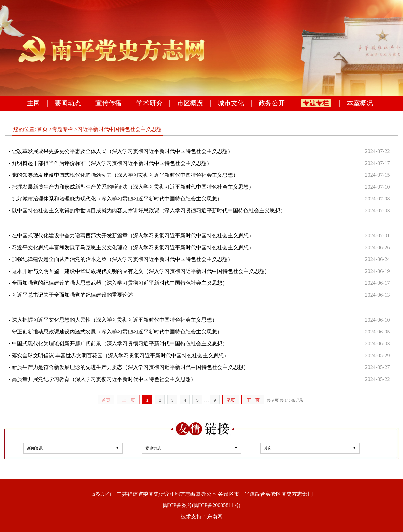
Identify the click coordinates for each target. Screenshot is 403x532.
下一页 (253, 400)
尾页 (231, 400)
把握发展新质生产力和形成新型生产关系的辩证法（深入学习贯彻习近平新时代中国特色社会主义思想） (133, 187)
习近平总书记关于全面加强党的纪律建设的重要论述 (72, 295)
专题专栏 (316, 103)
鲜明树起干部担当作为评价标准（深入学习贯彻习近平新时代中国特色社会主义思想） (112, 163)
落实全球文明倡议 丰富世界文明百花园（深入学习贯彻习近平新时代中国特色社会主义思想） (120, 355)
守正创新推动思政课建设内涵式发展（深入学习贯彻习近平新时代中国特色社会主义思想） (117, 332)
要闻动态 (68, 103)
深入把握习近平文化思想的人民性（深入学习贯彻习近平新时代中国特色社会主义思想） (114, 320)
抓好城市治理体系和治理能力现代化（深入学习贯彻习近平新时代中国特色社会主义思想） (117, 199)
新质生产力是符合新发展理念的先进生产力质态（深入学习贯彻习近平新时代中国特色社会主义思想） (130, 367)
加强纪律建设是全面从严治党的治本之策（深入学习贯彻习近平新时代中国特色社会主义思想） (122, 259)
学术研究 (149, 103)
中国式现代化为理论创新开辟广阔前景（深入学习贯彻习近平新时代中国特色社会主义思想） (120, 344)
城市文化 (231, 103)
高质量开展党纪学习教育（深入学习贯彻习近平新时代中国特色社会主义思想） (104, 379)
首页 (42, 129)
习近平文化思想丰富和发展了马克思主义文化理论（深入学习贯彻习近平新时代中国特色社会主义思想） (133, 247)
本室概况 (360, 103)
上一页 (128, 400)
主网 (34, 103)
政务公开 (272, 103)
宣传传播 (109, 103)
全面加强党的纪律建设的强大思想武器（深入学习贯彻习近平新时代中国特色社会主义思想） (120, 283)
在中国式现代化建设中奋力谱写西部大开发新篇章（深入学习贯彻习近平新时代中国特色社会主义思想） (133, 236)
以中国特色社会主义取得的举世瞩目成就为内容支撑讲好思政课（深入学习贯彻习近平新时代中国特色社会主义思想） (149, 211)
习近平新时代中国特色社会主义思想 (119, 129)
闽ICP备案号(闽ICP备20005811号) (202, 505)
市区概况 (190, 103)
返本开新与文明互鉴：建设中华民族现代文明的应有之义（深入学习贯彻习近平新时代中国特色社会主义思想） (141, 271)
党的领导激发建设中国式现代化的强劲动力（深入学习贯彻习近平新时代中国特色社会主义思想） (125, 175)
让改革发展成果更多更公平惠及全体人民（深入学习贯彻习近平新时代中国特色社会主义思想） (122, 151)
